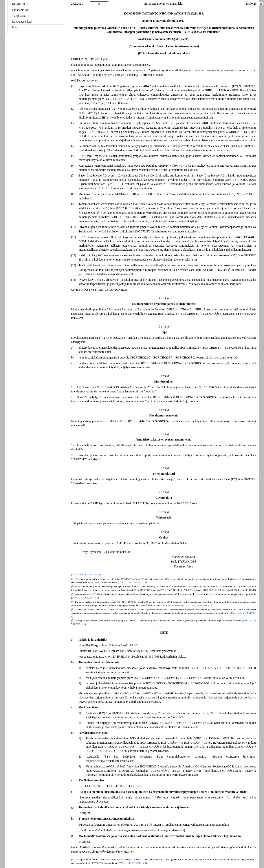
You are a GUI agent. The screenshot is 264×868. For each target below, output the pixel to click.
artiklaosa (19, 16)
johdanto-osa (21, 10)
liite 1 (15, 27)
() (91, 75)
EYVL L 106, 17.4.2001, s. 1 (132, 582)
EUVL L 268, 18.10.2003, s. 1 (90, 575)
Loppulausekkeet (22, 22)
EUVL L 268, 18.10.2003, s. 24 (198, 605)
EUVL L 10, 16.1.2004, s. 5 (85, 598)
